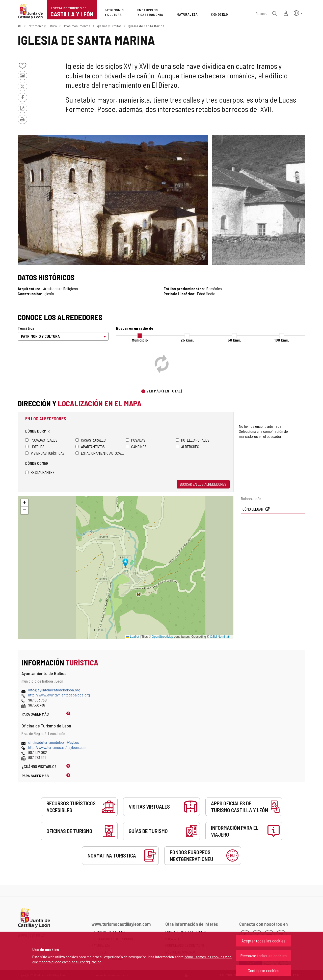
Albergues (187, 447)
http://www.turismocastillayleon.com (57, 747)
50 (234, 340)
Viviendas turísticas (45, 453)
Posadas (136, 440)
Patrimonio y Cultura (42, 26)
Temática (26, 328)
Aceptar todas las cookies (263, 941)
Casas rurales (91, 440)
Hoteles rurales (193, 440)
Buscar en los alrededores (203, 484)
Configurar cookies (264, 970)
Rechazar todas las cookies (263, 956)
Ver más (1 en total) (164, 391)
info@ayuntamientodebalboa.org (54, 690)
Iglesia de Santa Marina (146, 26)
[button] (298, 13)
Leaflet (133, 637)
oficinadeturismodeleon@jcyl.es (54, 742)
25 (187, 340)
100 (282, 340)
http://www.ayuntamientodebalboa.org (59, 695)
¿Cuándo (39, 766)
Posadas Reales (41, 440)
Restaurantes (40, 472)
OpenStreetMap (162, 637)
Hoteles (35, 447)
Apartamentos (90, 447)
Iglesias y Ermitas (109, 26)
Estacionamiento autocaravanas (101, 453)
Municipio (140, 340)
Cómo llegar (253, 509)
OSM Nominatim (221, 637)
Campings (136, 447)
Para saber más (35, 714)
